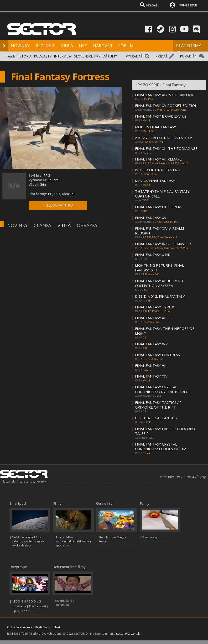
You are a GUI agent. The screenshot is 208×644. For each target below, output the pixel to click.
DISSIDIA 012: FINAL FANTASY (160, 296)
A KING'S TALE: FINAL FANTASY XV (164, 138)
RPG (47, 175)
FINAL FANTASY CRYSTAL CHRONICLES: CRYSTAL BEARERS (163, 389)
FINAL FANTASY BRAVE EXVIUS (161, 116)
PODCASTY (43, 56)
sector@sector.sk (128, 634)
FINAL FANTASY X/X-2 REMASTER (163, 244)
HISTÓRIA (24, 56)
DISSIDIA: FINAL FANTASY (156, 418)
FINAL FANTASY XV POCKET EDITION (166, 105)
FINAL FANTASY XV (151, 218)
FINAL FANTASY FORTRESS (157, 355)
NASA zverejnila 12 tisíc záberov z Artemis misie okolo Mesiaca (28, 541)
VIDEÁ (67, 46)
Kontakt (55, 627)
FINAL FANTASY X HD (153, 254)
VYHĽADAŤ (134, 56)
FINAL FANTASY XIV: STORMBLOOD (165, 95)
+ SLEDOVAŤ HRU (58, 205)
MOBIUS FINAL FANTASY (156, 127)
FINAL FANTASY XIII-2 (153, 318)
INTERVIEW (63, 56)
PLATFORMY (189, 48)
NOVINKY (20, 46)
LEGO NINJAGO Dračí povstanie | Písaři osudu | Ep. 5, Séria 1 (30, 606)
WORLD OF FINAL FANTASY (158, 170)
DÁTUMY (110, 56)
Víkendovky (150, 537)
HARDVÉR (103, 46)
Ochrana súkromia (20, 627)
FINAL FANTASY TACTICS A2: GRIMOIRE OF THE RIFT (159, 405)
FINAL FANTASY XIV (151, 376)
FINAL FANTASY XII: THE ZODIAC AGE (166, 148)
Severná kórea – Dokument (66, 603)
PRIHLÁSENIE (188, 5)
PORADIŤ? (188, 56)
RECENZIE (45, 46)
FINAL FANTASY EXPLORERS (159, 207)
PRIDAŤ (161, 56)
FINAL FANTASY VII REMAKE (158, 159)
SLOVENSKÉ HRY (87, 56)
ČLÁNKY (43, 225)
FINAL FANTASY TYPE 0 (155, 307)
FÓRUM (126, 46)
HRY (83, 46)
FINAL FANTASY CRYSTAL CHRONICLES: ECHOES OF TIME (162, 447)
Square (53, 180)
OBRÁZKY (87, 225)
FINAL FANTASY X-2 (151, 344)
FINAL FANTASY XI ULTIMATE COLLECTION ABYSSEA (160, 283)
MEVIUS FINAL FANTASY (155, 181)
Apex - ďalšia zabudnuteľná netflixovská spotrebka (73, 541)
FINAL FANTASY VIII (151, 365)
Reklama (41, 627)
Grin (43, 184)
